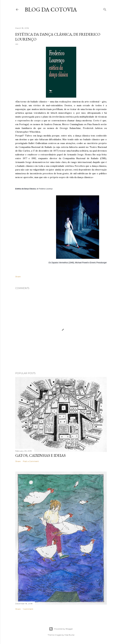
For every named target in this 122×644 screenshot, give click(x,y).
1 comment (28, 609)
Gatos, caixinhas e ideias (40, 455)
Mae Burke (69, 635)
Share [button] (18, 277)
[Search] (105, 9)
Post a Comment (31, 461)
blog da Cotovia (51, 9)
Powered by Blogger (61, 629)
